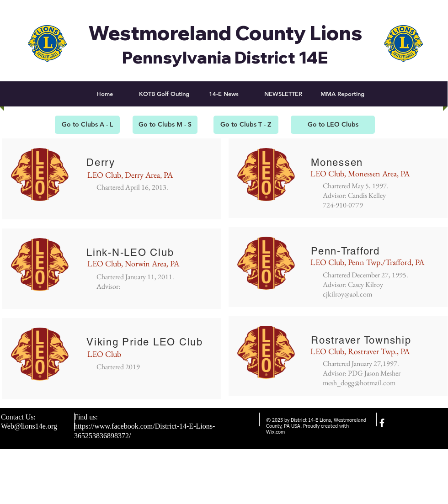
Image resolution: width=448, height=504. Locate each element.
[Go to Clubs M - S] (165, 125)
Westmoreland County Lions (225, 33)
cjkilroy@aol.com (347, 294)
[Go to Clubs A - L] (87, 125)
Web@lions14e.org (29, 426)
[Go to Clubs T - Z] (246, 125)
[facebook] (382, 423)
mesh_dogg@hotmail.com (359, 383)
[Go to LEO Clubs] (333, 125)
